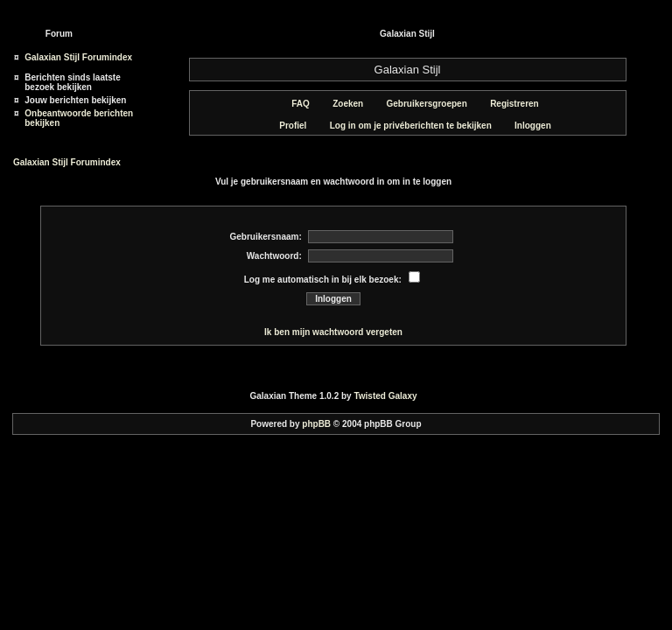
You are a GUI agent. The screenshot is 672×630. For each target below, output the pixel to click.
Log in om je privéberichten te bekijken (404, 126)
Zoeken (341, 104)
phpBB (316, 424)
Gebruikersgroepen (420, 104)
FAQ (294, 104)
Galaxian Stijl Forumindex (78, 57)
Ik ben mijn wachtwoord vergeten (333, 332)
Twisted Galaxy (385, 396)
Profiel (286, 126)
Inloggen (526, 126)
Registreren (508, 104)
